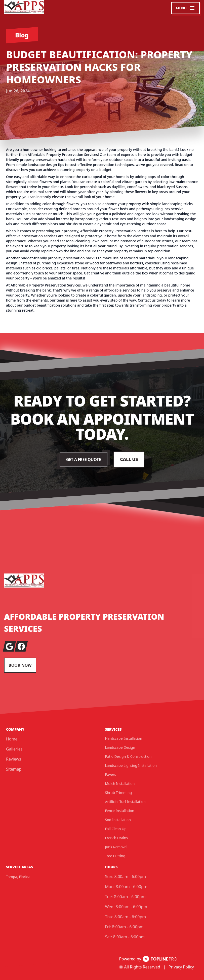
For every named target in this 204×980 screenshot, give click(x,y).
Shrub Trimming (119, 793)
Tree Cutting (115, 856)
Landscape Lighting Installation (131, 765)
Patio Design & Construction (128, 756)
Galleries (14, 749)
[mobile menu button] (186, 8)
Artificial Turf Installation (125, 802)
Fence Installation (120, 811)
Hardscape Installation (124, 738)
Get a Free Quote (84, 459)
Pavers (111, 774)
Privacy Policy (181, 967)
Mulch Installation (120, 784)
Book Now (20, 665)
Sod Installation (118, 820)
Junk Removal (116, 847)
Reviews (14, 759)
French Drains (117, 838)
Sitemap (14, 769)
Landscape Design (120, 747)
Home (12, 739)
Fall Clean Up (116, 829)
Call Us (129, 459)
